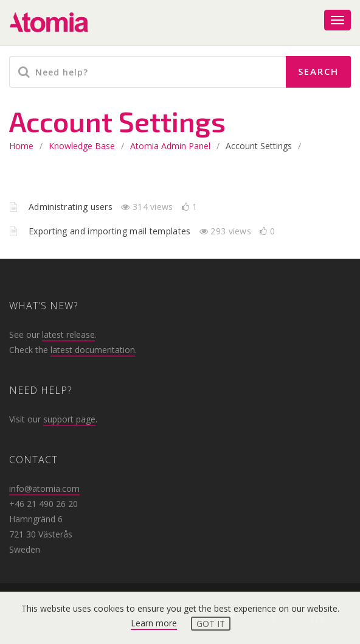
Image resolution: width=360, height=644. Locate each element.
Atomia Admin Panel (170, 146)
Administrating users (72, 207)
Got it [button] (211, 624)
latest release (68, 334)
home (21, 146)
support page (69, 419)
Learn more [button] (154, 623)
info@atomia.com (44, 488)
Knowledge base (82, 146)
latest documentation (93, 350)
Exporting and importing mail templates (111, 231)
